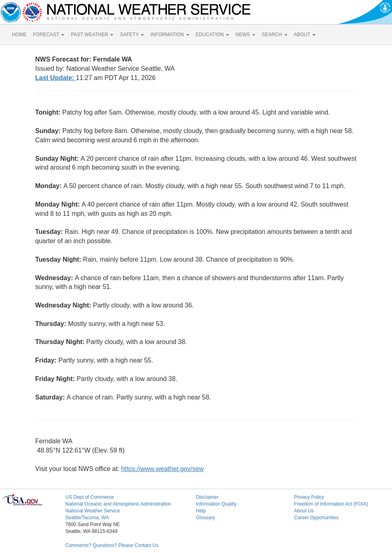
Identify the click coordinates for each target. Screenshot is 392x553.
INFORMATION (170, 35)
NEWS (245, 35)
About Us (304, 511)
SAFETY (132, 35)
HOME (19, 35)
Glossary (205, 518)
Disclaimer (207, 497)
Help (201, 511)
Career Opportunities (316, 518)
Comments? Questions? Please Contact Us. (112, 545)
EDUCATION (212, 35)
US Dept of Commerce (89, 497)
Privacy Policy (309, 497)
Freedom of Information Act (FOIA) (331, 504)
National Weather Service (92, 511)
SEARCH (274, 35)
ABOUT (305, 35)
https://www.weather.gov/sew (162, 469)
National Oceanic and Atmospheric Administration (118, 504)
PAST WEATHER (92, 35)
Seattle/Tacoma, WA (87, 518)
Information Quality (216, 504)
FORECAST (49, 35)
